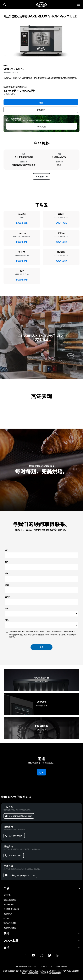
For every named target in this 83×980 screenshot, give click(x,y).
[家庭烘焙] (41, 5)
